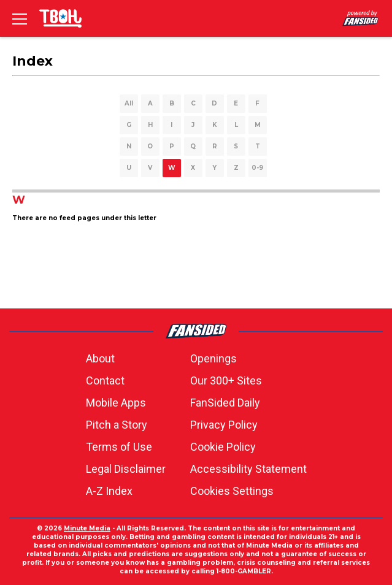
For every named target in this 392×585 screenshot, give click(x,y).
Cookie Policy (223, 447)
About (100, 358)
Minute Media (87, 528)
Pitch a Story (117, 425)
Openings (213, 358)
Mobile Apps (116, 403)
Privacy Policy (224, 425)
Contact (105, 380)
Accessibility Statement (248, 469)
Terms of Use (119, 447)
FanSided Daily (225, 403)
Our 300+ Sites (226, 380)
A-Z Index (109, 491)
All (129, 103)
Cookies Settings (232, 491)
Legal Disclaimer (126, 469)
